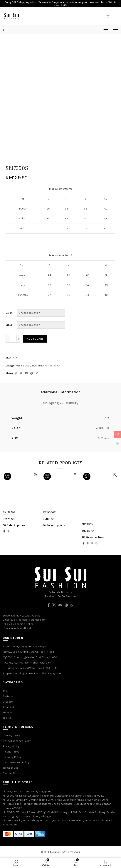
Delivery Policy (11, 736)
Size (8, 325)
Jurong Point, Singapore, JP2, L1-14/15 (25, 647)
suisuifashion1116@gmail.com (28, 620)
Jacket (7, 718)
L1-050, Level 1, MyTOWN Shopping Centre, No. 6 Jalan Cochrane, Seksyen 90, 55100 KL (58, 800)
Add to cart (35, 339)
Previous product (106, 29)
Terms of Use (10, 768)
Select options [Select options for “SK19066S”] (56, 525)
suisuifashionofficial (19, 628)
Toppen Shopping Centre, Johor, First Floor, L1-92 (32, 673)
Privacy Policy (11, 746)
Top (5, 691)
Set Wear (55, 366)
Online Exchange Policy (17, 741)
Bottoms (8, 696)
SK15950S (9, 512)
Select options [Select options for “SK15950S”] (16, 525)
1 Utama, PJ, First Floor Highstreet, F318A (27, 663)
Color (9, 313)
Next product (116, 29)
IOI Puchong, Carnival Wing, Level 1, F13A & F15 (30, 668)
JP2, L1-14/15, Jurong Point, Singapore (29, 791)
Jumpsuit (8, 707)
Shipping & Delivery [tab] (61, 403)
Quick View (36, 475)
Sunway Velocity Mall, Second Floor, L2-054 (28, 652)
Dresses (8, 702)
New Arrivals (39, 366)
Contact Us (10, 773)
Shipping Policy (12, 757)
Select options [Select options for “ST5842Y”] (95, 537)
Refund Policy (11, 752)
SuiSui (54, 852)
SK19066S (49, 512)
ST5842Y (88, 524)
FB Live (25, 366)
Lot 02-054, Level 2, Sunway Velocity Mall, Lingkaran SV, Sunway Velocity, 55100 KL (55, 796)
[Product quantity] (13, 339)
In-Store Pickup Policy (16, 762)
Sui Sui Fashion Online (20, 624)
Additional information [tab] (61, 392)
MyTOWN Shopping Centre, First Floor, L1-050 (30, 657)
